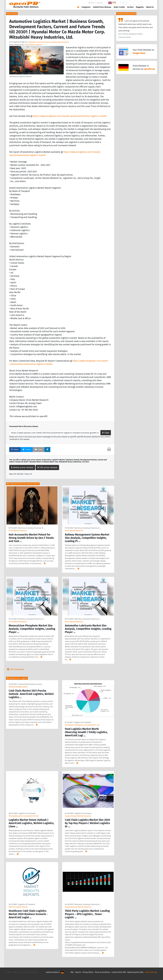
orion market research (33, 45)
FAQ (72, 972)
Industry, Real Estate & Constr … (31, 684)
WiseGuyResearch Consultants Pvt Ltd (24, 816)
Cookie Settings (151, 972)
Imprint (100, 3)
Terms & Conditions (102, 972)
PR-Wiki (91, 3)
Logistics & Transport (83, 722)
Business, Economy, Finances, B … (31, 528)
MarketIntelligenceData (18, 687)
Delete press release (22, 467)
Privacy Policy (88, 972)
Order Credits (119, 7)
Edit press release (47, 467)
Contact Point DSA (119, 972)
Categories (86, 7)
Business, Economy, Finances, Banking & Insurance (49, 42)
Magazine (140, 7)
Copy (106, 433)
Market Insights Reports (18, 907)
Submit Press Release (102, 7)
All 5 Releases (15, 669)
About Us (150, 7)
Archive (130, 7)
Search (148, 3)
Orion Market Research (18, 531)
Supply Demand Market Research (78, 816)
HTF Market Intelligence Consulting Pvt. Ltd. (82, 725)
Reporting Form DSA (135, 972)
